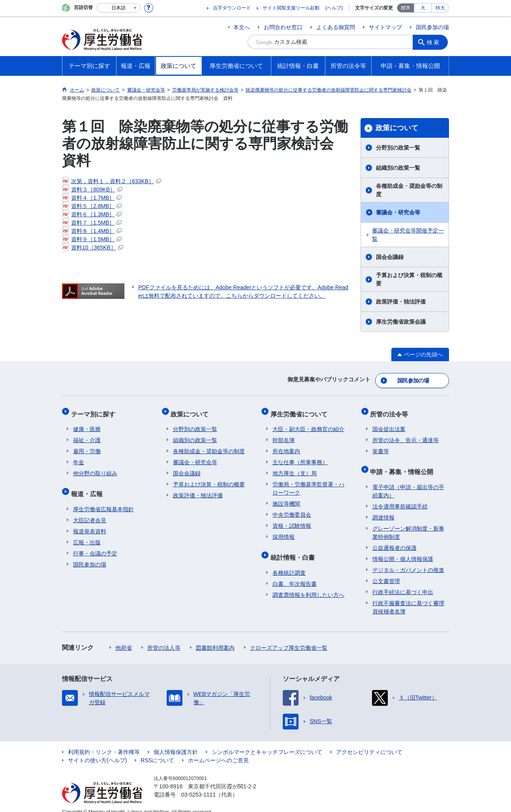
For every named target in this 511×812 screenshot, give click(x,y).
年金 (79, 456)
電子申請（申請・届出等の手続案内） (408, 481)
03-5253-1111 (198, 784)
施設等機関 (286, 498)
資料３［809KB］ (92, 189)
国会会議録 (390, 257)
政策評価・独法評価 (401, 302)
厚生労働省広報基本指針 (103, 499)
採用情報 (284, 531)
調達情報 (383, 507)
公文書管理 (386, 571)
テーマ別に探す (95, 410)
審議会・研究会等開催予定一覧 (408, 235)
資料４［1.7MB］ (92, 198)
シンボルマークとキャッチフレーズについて (267, 742)
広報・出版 (87, 532)
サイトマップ (385, 27)
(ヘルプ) (334, 8)
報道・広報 (89, 486)
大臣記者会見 (90, 510)
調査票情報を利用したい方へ (308, 585)
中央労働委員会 (292, 509)
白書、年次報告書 (295, 574)
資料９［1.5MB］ (92, 239)
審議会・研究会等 (398, 212)
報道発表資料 (90, 521)
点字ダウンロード (232, 8)
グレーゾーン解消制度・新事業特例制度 (408, 522)
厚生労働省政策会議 (401, 322)
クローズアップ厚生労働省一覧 (289, 638)
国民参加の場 (432, 27)
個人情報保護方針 (176, 742)
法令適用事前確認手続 (400, 496)
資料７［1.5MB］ (92, 223)
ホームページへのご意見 (218, 750)
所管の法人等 (164, 638)
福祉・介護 (87, 434)
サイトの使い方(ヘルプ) (97, 750)
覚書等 (381, 445)
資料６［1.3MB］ (92, 214)
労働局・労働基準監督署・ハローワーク (308, 483)
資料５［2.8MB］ (92, 206)
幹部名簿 (284, 434)
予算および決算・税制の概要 (409, 279)
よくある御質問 (336, 27)
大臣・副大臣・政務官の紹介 (308, 423)
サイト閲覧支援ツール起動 (291, 8)
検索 (435, 42)
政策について (397, 128)
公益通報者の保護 (395, 538)
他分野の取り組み (95, 467)
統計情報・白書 (295, 549)
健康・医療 (87, 423)
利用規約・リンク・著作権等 (104, 742)
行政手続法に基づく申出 (403, 582)
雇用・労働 (87, 445)
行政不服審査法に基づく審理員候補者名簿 (408, 597)
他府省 (124, 638)
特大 (440, 8)
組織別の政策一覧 (398, 168)
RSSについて (157, 750)
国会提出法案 (389, 423)
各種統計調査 (289, 563)
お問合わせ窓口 (283, 27)
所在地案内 (286, 445)
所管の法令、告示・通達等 (406, 434)
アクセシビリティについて (369, 742)
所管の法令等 (391, 410)
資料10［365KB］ (93, 248)
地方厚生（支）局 (295, 467)
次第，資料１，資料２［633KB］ (112, 181)
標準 (406, 8)
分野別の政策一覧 (398, 148)
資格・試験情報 (292, 520)
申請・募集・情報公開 (404, 464)
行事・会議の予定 (95, 543)
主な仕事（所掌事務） (300, 456)
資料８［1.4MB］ (92, 231)
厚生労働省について (301, 410)
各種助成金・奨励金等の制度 (409, 190)
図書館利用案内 (215, 638)
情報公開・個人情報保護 (403, 549)
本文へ (242, 27)
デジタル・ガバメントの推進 (408, 560)
